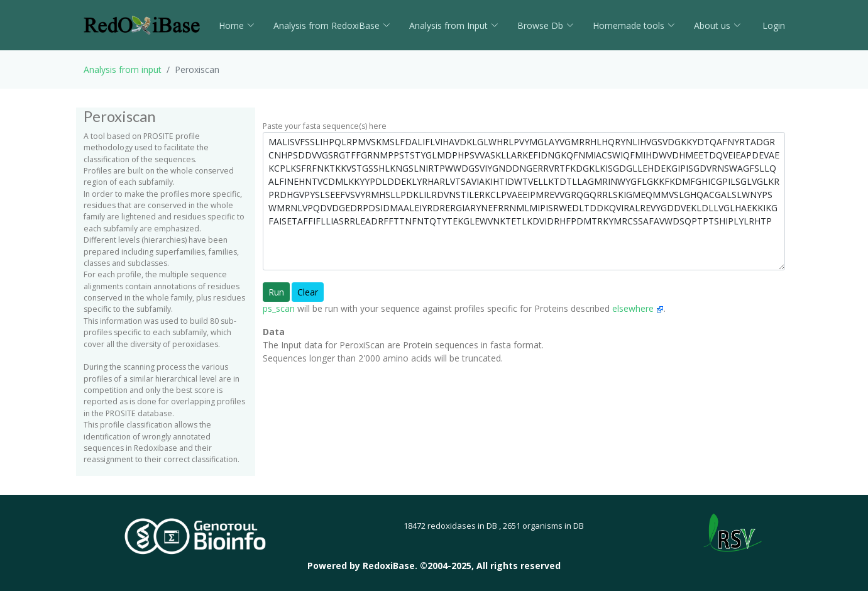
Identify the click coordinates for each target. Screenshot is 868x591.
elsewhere (638, 308)
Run (276, 292)
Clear (308, 292)
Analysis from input (123, 69)
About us (717, 25)
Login (772, 25)
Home (237, 25)
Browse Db (546, 25)
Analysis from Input (454, 25)
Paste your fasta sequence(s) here (325, 126)
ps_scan (279, 308)
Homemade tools (634, 25)
